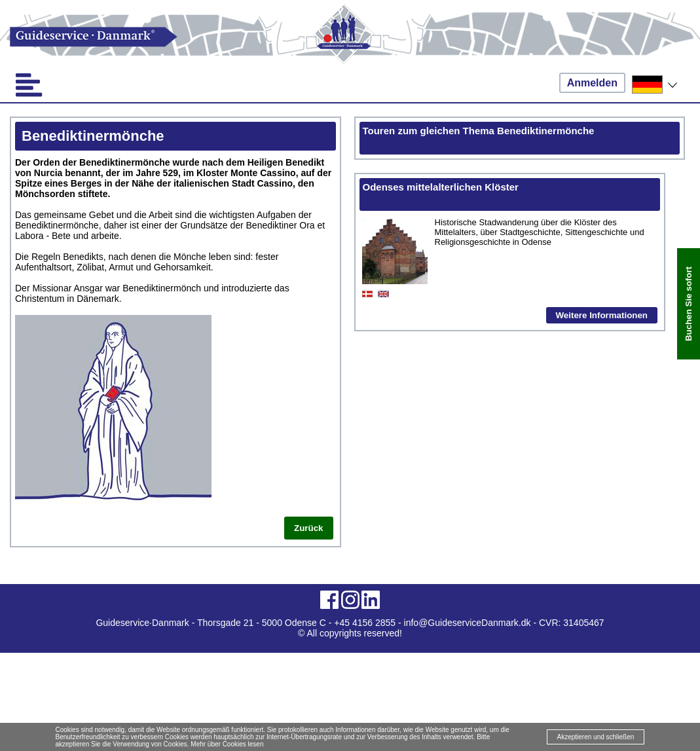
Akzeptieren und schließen (596, 737)
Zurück (308, 528)
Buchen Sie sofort (689, 304)
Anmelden (592, 83)
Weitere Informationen (602, 315)
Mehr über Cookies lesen (227, 744)
